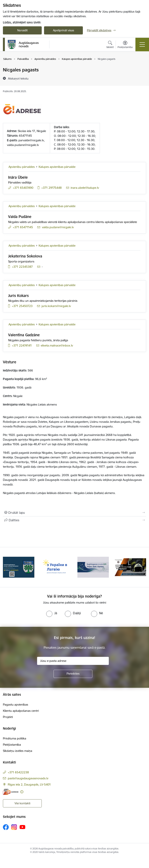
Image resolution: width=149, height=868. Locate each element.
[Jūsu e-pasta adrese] (73, 661)
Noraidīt (22, 30)
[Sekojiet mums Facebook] (6, 827)
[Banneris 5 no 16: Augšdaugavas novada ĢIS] (130, 567)
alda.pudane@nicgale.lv (24, 145)
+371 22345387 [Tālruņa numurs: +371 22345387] (22, 267)
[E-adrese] (11, 792)
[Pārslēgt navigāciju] (142, 45)
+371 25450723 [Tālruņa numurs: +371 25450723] (22, 306)
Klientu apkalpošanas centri (21, 711)
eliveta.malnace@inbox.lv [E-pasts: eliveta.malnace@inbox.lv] (57, 345)
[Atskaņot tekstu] (18, 78)
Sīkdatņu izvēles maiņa (18, 751)
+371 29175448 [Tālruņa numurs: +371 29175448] (52, 188)
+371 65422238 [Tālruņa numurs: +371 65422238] (18, 772)
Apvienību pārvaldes (22, 167)
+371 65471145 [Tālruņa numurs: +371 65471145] (23, 227)
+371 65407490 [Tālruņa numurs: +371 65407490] (23, 188)
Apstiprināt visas (64, 30)
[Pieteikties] (73, 674)
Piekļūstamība (12, 745)
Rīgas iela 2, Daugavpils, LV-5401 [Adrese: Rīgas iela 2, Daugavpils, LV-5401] (29, 784)
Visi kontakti (22, 803)
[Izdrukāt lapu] (74, 513)
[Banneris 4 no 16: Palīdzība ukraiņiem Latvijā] (93, 567)
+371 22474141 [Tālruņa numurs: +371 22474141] (22, 345)
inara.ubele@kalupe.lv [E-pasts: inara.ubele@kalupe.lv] (85, 188)
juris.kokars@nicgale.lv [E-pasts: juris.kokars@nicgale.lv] (56, 306)
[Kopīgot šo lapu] (74, 520)
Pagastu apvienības (16, 705)
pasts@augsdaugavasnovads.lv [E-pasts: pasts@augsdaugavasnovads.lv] (28, 778)
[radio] (52, 613)
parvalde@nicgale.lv (31, 140)
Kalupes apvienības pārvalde (57, 167)
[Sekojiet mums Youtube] (23, 827)
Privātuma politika (15, 738)
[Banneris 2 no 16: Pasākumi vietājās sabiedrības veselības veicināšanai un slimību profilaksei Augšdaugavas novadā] (19, 567)
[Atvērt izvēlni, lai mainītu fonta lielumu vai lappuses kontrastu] (125, 45)
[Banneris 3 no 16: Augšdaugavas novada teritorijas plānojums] (56, 567)
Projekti (8, 717)
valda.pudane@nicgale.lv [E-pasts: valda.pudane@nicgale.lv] (58, 227)
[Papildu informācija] (22, 792)
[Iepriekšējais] (7, 567)
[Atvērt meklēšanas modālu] (110, 45)
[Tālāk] (142, 567)
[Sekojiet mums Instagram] (14, 827)
